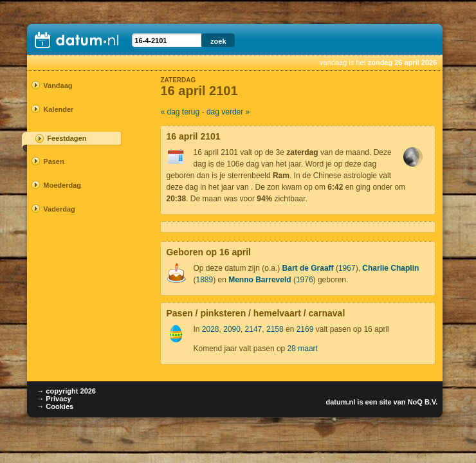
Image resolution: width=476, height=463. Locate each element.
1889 (204, 280)
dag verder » (228, 112)
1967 (347, 268)
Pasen (53, 161)
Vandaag (58, 86)
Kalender (58, 109)
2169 (305, 329)
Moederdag (62, 185)
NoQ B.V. (423, 402)
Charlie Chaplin (390, 268)
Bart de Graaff (308, 268)
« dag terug (180, 112)
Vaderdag (59, 209)
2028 (211, 329)
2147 (254, 329)
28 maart (303, 349)
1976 (305, 280)
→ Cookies (55, 406)
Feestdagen (67, 138)
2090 (232, 329)
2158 (275, 329)
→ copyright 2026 (66, 391)
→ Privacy (54, 399)
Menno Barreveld (260, 280)
